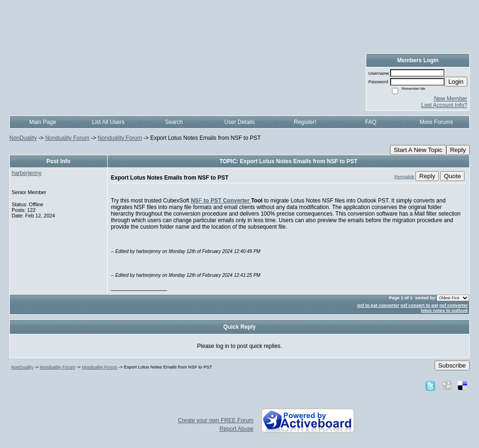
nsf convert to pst (419, 305)
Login (456, 82)
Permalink (404, 177)
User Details (239, 122)
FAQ (371, 122)
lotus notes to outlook (444, 310)
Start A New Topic (418, 150)
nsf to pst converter (378, 305)
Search (174, 122)
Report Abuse (236, 429)
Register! (305, 122)
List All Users (108, 122)
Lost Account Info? (444, 105)
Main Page (42, 122)
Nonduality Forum (67, 138)
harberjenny (26, 173)
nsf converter (454, 305)
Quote (452, 176)
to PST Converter (227, 201)
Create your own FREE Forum (216, 420)
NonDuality (23, 138)
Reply (458, 150)
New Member (451, 99)
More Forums (436, 122)
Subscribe (452, 365)
